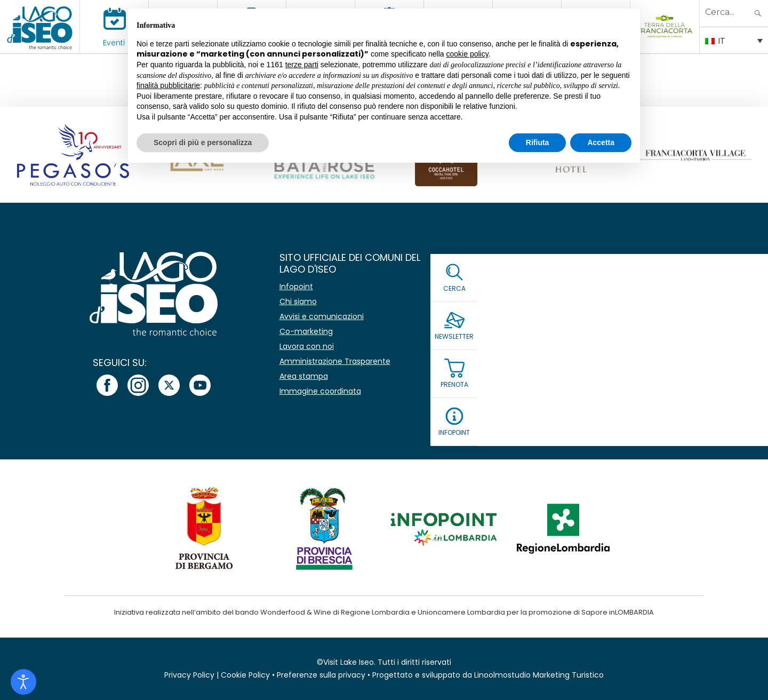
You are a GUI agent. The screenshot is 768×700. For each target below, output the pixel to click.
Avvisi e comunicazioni (322, 316)
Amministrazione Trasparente (335, 361)
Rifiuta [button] (538, 142)
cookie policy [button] (467, 54)
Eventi (114, 43)
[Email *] (611, 313)
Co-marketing (306, 331)
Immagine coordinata (320, 391)
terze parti (302, 65)
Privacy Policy (189, 675)
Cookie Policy (245, 675)
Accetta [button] (601, 142)
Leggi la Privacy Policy (552, 365)
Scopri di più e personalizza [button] (203, 142)
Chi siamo (298, 301)
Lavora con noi (307, 346)
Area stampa (304, 376)
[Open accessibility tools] (23, 682)
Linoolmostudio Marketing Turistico (539, 675)
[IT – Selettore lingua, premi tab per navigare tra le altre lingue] (734, 40)
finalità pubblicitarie (168, 85)
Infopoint (296, 287)
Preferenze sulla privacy (321, 675)
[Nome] (611, 288)
